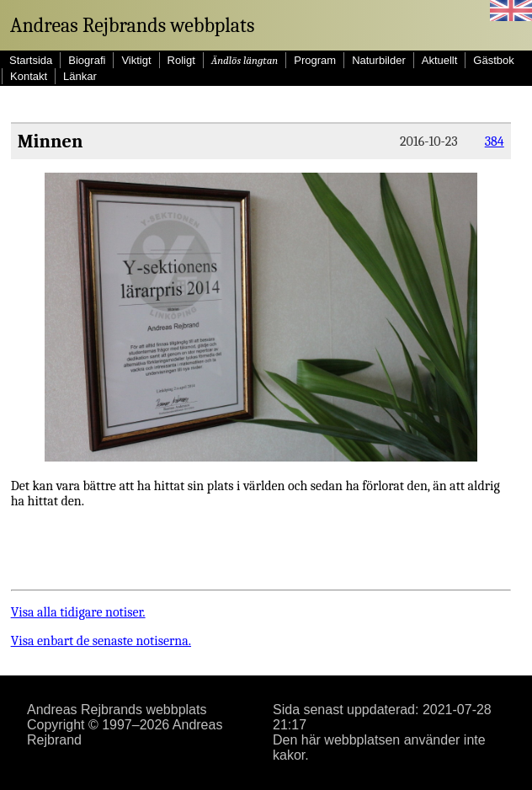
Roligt (181, 60)
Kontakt (29, 76)
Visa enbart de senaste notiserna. (101, 641)
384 (495, 141)
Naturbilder (379, 60)
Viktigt (136, 60)
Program (315, 60)
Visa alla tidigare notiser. (78, 612)
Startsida (31, 60)
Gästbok (493, 60)
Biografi (87, 60)
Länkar (80, 76)
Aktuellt (440, 60)
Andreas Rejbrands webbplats (132, 25)
